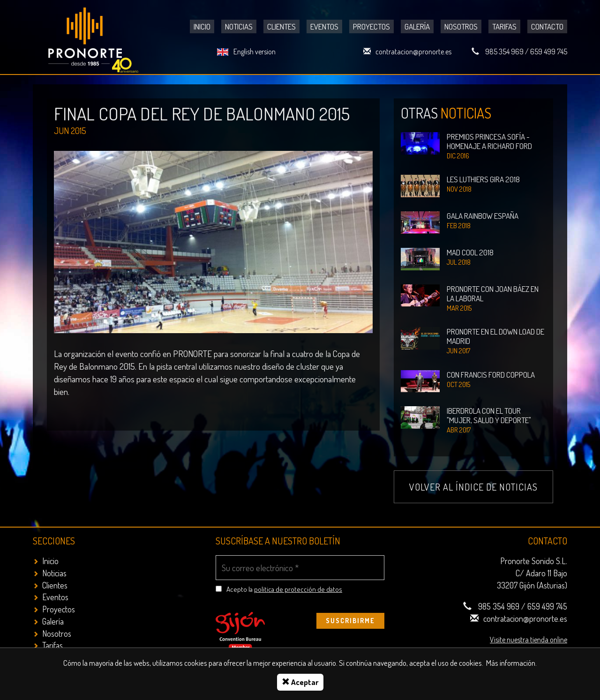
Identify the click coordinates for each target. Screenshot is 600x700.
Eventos (324, 26)
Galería (417, 26)
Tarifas (504, 26)
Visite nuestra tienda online (529, 640)
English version (255, 52)
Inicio (202, 26)
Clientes (281, 26)
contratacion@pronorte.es (413, 52)
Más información (511, 663)
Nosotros (461, 26)
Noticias (239, 26)
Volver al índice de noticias (473, 487)
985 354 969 (504, 52)
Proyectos (371, 26)
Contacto (547, 26)
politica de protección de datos (298, 589)
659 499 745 (549, 52)
